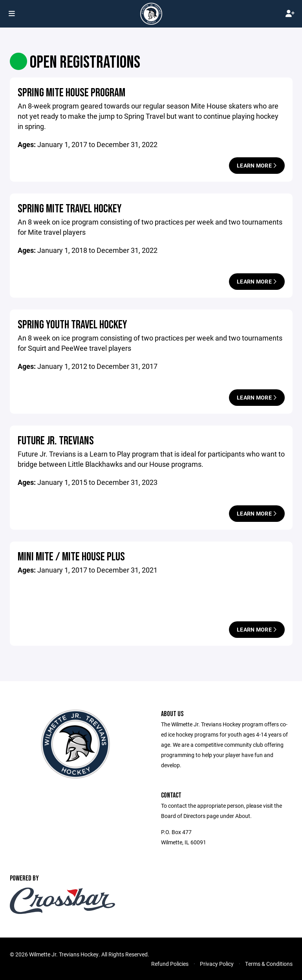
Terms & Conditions (269, 964)
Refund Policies (170, 964)
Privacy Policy (217, 964)
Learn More (257, 165)
